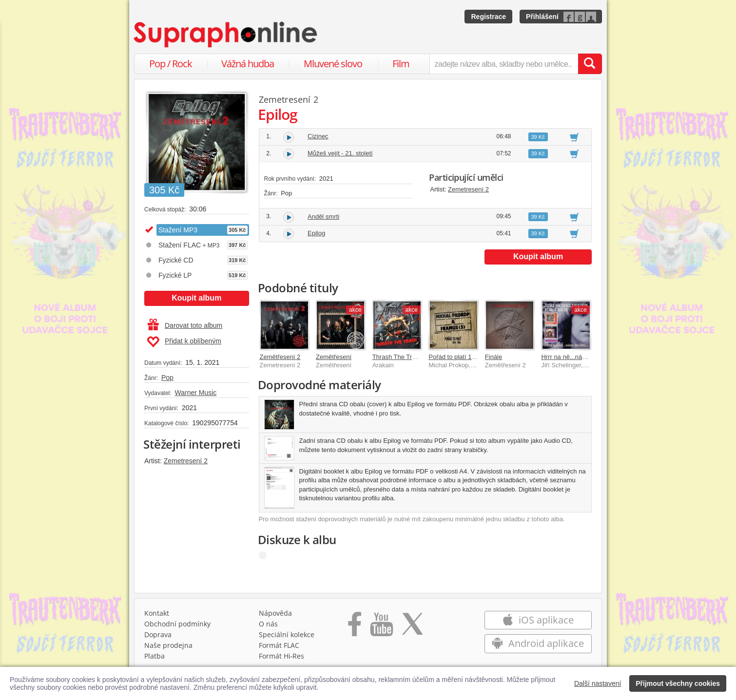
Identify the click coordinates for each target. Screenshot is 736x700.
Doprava (158, 634)
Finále (494, 357)
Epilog (316, 233)
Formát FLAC (279, 645)
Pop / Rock (171, 64)
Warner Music (195, 393)
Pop (167, 378)
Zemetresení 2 (186, 461)
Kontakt (157, 613)
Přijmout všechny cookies (678, 683)
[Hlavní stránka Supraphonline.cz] (226, 35)
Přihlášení (542, 17)
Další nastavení (598, 683)
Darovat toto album (185, 325)
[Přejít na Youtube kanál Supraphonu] (381, 627)
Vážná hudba (248, 64)
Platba (155, 656)
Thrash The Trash (397, 357)
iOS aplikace (538, 620)
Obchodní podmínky (177, 624)
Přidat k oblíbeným (184, 342)
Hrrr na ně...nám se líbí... (576, 357)
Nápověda (275, 613)
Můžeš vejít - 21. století (340, 153)
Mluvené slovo (333, 64)
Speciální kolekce (287, 634)
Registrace (488, 17)
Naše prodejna (168, 645)
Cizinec (318, 136)
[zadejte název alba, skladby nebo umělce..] (504, 64)
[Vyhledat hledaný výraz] (590, 64)
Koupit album (196, 298)
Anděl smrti (323, 217)
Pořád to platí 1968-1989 (463, 357)
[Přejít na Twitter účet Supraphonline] (412, 627)
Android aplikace (538, 643)
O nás (268, 624)
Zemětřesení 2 (280, 357)
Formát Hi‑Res (282, 656)
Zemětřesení (334, 357)
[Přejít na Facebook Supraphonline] (355, 627)
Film (401, 64)
